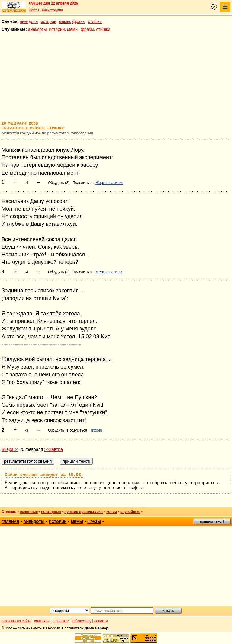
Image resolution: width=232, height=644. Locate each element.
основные (29, 512)
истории (49, 21)
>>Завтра (53, 449)
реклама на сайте (16, 621)
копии (112, 512)
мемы (64, 21)
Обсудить (56, 430)
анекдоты (29, 21)
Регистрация (52, 10)
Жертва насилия (109, 183)
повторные (51, 512)
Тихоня (96, 430)
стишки (95, 21)
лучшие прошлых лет (84, 512)
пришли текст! (212, 521)
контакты (42, 621)
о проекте (61, 621)
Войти (34, 10)
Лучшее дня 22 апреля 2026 (53, 3)
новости (101, 621)
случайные (130, 512)
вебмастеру (81, 621)
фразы (79, 21)
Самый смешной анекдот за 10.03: (44, 475)
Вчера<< (10, 449)
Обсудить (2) (59, 183)
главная (10, 522)
